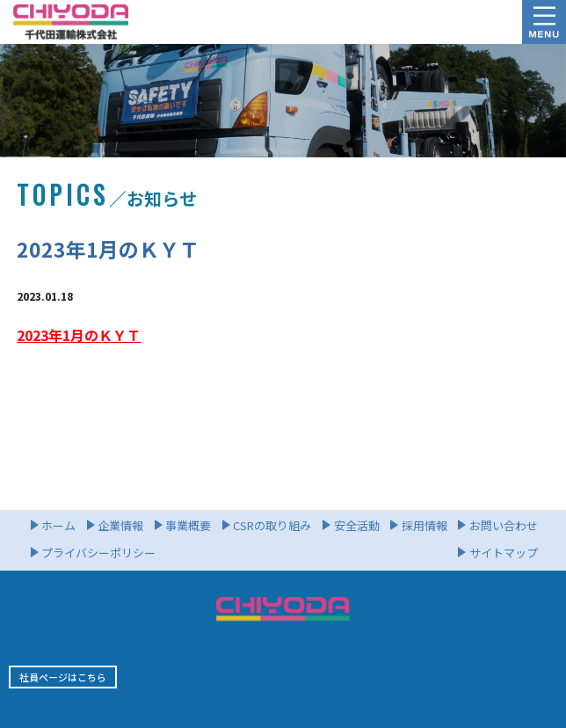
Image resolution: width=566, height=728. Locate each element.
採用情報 (424, 525)
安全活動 (357, 525)
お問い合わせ (504, 525)
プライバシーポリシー (98, 553)
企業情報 (120, 525)
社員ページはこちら (63, 677)
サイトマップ (504, 553)
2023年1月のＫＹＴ (79, 335)
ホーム (58, 525)
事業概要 (188, 525)
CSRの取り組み (272, 525)
